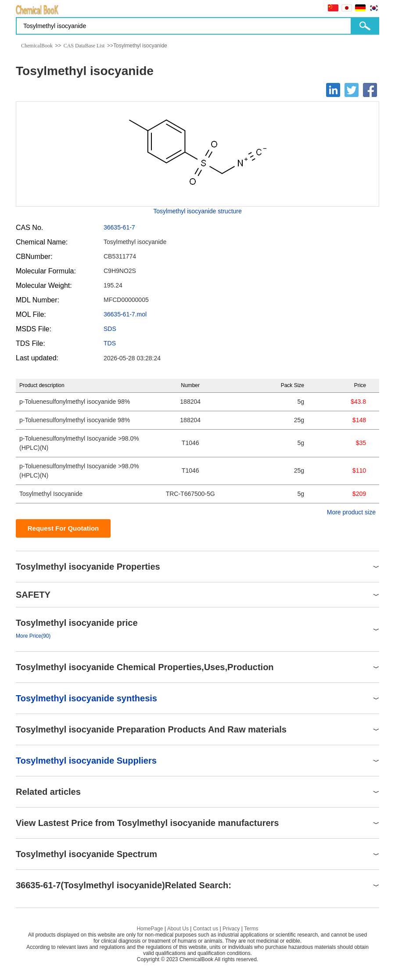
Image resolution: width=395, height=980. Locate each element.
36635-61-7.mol (125, 314)
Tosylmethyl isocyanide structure (197, 211)
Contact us (206, 929)
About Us (178, 929)
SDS (110, 329)
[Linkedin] (333, 90)
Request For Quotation (63, 528)
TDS (110, 343)
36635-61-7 (119, 227)
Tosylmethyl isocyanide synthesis (86, 698)
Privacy (231, 929)
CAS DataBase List (84, 46)
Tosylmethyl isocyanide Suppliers (86, 761)
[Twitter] (352, 90)
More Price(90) (33, 636)
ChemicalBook (37, 46)
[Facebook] (370, 90)
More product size (351, 512)
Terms (251, 929)
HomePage (150, 929)
